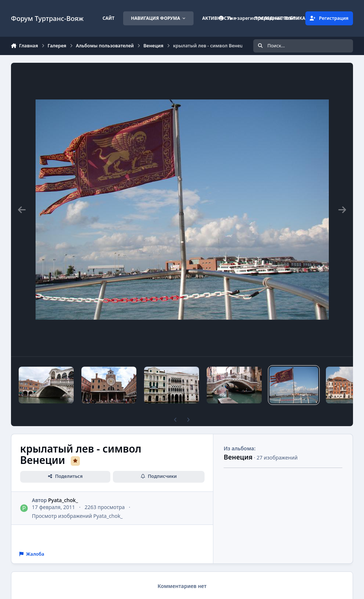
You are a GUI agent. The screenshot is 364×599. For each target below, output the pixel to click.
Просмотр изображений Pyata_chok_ (77, 516)
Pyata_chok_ (63, 500)
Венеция (238, 457)
